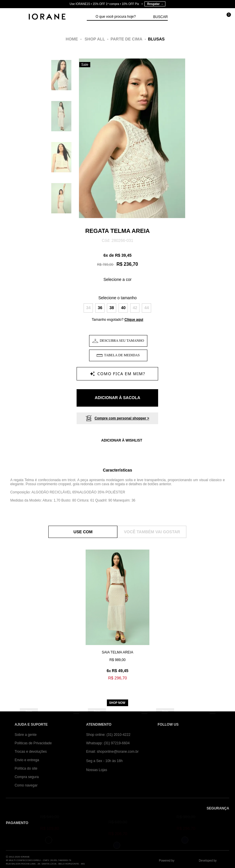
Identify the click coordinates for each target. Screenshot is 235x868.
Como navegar (26, 785)
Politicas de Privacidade (33, 743)
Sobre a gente (25, 735)
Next (179, 143)
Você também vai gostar (152, 532)
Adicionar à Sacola (117, 398)
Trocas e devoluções (31, 752)
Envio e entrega (27, 760)
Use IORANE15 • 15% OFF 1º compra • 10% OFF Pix (117, 4)
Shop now (117, 703)
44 (147, 308)
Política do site (26, 768)
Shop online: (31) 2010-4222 (108, 735)
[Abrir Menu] (10, 17)
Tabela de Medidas (122, 355)
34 (89, 308)
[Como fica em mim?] (117, 374)
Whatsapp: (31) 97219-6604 (108, 743)
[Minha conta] (200, 17)
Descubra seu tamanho (122, 341)
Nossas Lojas (97, 770)
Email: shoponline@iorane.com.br (112, 752)
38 (112, 308)
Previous (85, 143)
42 (135, 308)
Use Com (83, 532)
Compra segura (27, 777)
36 (100, 308)
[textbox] (123, 17)
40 (123, 308)
